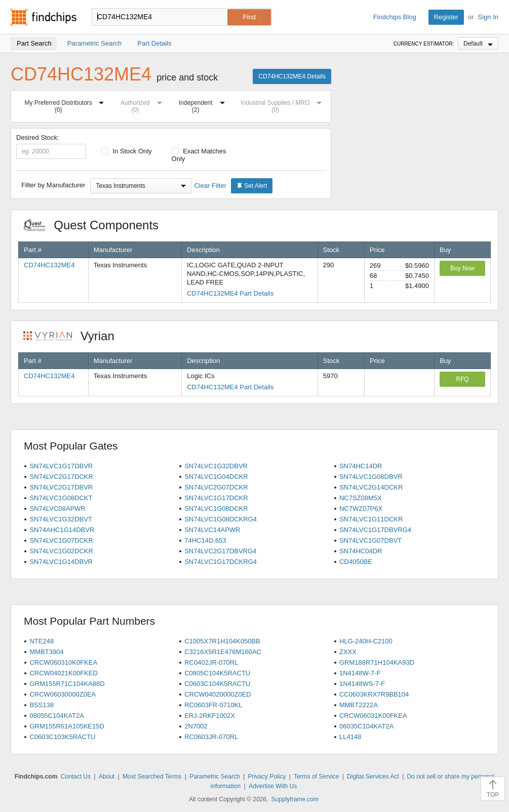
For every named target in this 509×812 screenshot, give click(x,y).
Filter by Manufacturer (53, 185)
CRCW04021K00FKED (63, 673)
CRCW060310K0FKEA (63, 662)
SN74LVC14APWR (212, 530)
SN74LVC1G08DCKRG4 (221, 519)
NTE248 (42, 641)
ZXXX (348, 652)
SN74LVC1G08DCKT (61, 498)
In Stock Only (127, 151)
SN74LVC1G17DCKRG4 (221, 562)
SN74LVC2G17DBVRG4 (220, 551)
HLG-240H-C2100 (366, 641)
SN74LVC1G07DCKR (61, 540)
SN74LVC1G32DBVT (61, 519)
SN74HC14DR (361, 466)
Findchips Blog (395, 17)
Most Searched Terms (152, 777)
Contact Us (76, 777)
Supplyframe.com (295, 799)
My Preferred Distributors (66, 105)
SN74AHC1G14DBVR (62, 530)
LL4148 (350, 737)
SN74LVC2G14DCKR (371, 487)
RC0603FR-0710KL (213, 705)
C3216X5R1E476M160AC (223, 652)
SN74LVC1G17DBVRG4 (375, 530)
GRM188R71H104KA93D (377, 662)
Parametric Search (214, 777)
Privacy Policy (267, 777)
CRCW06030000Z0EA (63, 694)
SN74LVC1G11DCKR (371, 519)
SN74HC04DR (361, 551)
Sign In (488, 17)
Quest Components (96, 225)
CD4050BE (356, 562)
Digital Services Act (373, 777)
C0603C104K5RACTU (217, 684)
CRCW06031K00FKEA (373, 716)
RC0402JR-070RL (211, 662)
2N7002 (196, 726)
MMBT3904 (46, 652)
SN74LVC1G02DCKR (61, 551)
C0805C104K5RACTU (217, 673)
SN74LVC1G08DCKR (216, 509)
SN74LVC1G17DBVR (61, 466)
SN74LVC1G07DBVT (370, 540)
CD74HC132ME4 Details (292, 76)
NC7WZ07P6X (361, 509)
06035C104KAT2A (366, 726)
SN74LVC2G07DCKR (216, 487)
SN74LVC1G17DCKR (216, 498)
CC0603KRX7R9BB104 (374, 694)
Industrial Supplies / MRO (283, 105)
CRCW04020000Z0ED (218, 694)
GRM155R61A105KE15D (67, 726)
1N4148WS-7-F (362, 684)
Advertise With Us (273, 786)
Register (446, 17)
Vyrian (74, 336)
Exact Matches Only (199, 155)
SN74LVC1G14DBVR (61, 562)
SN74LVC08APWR (57, 509)
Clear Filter (210, 186)
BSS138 (42, 705)
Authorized (143, 105)
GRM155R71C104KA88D (67, 684)
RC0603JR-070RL (211, 737)
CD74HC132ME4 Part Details (230, 293)
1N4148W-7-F (360, 673)
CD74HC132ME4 (49, 265)
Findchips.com (44, 17)
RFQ (462, 379)
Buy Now (462, 268)
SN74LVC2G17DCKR (61, 477)
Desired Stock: (51, 146)
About (107, 777)
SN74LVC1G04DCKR (216, 477)
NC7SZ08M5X (361, 498)
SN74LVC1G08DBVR (371, 477)
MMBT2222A (359, 705)
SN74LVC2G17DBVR (61, 487)
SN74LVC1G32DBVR (216, 466)
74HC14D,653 (205, 540)
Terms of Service (316, 777)
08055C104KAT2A (56, 716)
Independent (204, 105)
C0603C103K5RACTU (62, 737)
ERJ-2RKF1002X (210, 716)
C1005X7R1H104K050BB (222, 641)
